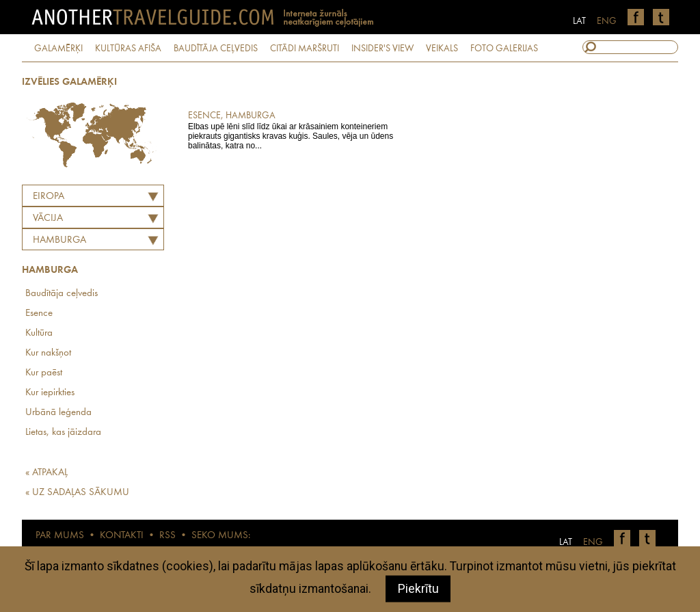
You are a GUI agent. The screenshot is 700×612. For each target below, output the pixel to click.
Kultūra (39, 333)
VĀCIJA (48, 218)
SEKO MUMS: (221, 536)
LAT (579, 21)
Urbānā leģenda (58, 413)
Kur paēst (44, 373)
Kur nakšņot (48, 353)
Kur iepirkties (50, 393)
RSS (167, 536)
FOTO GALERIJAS (504, 49)
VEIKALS (442, 49)
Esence (39, 314)
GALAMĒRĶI (58, 49)
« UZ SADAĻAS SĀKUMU (77, 493)
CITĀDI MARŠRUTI (305, 49)
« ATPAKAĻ (46, 473)
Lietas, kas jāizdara (63, 433)
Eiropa (49, 197)
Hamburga (59, 240)
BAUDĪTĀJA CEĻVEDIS (216, 49)
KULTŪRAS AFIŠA (128, 49)
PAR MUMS (60, 536)
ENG (607, 21)
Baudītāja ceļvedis (62, 294)
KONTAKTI (122, 536)
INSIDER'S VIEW (382, 49)
